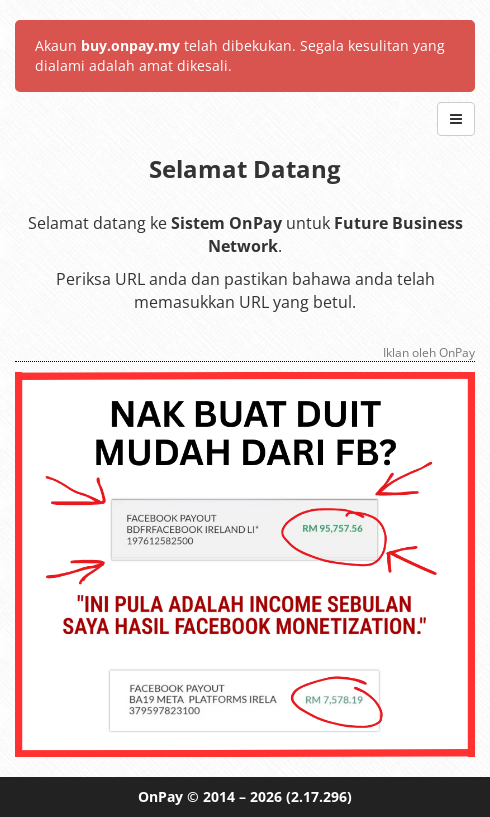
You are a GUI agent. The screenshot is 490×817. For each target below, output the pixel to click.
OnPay (160, 796)
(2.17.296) (319, 796)
